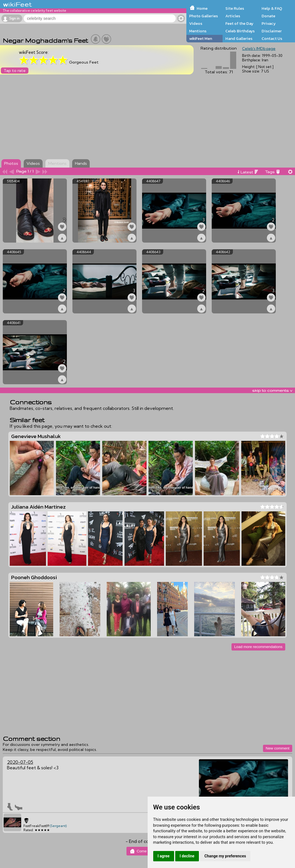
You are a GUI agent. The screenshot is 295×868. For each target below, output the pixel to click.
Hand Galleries (239, 38)
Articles (233, 16)
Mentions (198, 31)
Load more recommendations (258, 647)
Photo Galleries (203, 16)
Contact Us (272, 38)
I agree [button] (164, 856)
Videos (196, 23)
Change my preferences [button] (225, 856)
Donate (268, 16)
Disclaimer (272, 31)
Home (202, 8)
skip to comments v (272, 390)
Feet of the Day (239, 23)
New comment (278, 748)
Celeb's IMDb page (259, 49)
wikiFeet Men (201, 38)
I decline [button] (187, 856)
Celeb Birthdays (240, 31)
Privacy (269, 23)
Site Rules (235, 8)
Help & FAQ (272, 8)
